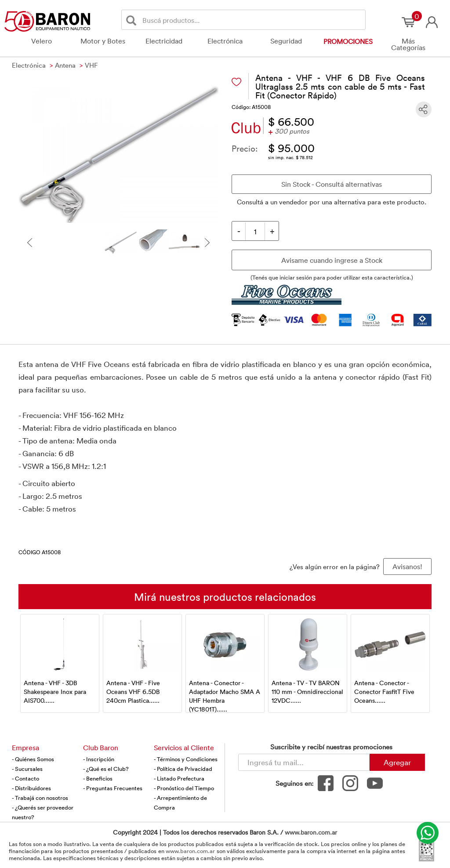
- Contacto (25, 778)
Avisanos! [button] (407, 567)
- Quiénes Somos (33, 759)
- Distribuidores (31, 788)
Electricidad (164, 41)
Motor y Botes (103, 41)
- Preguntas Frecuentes (113, 788)
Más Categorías (408, 44)
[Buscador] (252, 20)
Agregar (397, 762)
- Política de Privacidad (183, 769)
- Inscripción (99, 759)
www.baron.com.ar (311, 832)
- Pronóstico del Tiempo (184, 788)
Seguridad (286, 41)
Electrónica (225, 41)
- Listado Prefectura (179, 778)
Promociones (348, 41)
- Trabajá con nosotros (40, 798)
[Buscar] (133, 20)
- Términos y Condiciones (186, 759)
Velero (42, 41)
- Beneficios (98, 778)
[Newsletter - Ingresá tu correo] (304, 762)
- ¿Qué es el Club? (106, 769)
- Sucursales (27, 769)
